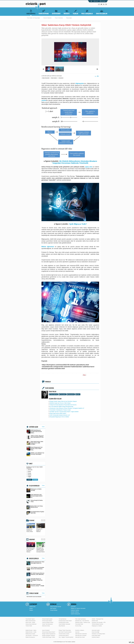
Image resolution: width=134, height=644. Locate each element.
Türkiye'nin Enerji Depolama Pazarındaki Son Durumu (63, 405)
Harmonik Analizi (96, 630)
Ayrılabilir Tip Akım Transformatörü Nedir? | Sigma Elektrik (64, 412)
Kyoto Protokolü (46, 630)
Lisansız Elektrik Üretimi (48, 622)
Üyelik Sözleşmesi (75, 614)
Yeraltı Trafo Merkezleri (47, 624)
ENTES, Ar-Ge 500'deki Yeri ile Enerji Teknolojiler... (35, 454)
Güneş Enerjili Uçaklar (47, 619)
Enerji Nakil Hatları (96, 635)
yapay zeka (89, 167)
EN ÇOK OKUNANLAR (34, 486)
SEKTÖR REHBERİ (56, 12)
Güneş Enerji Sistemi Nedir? (49, 632)
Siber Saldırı (54, 78)
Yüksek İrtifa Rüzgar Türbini (49, 637)
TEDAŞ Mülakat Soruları (97, 624)
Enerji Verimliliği (95, 632)
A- (95, 76)
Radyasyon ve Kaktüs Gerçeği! (34, 490)
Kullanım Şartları (75, 610)
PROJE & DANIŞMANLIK (87, 12)
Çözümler (73, 607)
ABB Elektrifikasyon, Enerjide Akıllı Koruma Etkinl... (34, 432)
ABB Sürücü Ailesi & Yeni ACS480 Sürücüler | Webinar (31, 549)
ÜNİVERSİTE (67, 12)
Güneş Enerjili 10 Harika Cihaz (35, 502)
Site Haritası (53, 608)
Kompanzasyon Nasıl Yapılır (65, 621)
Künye (31, 608)
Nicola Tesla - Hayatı (30, 622)
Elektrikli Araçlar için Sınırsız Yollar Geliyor (60, 403)
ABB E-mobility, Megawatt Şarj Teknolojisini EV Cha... (35, 437)
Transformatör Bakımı (64, 635)
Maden (30, 475)
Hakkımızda (32, 607)
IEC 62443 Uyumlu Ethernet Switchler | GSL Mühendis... (35, 575)
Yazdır (78, 394)
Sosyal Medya (54, 610)
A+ (98, 76)
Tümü (43, 427)
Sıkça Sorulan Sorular (56, 607)
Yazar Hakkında (54, 394)
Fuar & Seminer (59, 18)
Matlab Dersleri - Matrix (31, 630)
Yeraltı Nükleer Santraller (64, 624)
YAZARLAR (75, 12)
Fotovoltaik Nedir (79, 624)
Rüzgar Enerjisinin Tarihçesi (49, 635)
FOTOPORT (32, 521)
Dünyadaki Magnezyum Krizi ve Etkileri (59, 417)
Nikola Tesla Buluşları (31, 621)
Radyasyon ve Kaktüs (97, 626)
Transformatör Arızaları (64, 634)
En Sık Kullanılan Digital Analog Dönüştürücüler (61, 406)
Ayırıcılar (77, 632)
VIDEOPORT (32, 540)
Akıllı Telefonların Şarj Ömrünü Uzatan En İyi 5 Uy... (34, 496)
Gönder (29, 480)
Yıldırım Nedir (29, 626)
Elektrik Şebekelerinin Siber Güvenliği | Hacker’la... (35, 563)
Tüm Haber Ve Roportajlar (33, 18)
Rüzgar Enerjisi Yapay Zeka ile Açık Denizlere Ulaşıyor (63, 401)
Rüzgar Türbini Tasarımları (65, 630)
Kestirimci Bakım (96, 637)
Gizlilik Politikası (75, 612)
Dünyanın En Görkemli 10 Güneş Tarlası (31, 530)
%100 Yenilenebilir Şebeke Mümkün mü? (60, 415)
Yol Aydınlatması (63, 619)
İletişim (31, 610)
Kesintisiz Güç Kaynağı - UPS (99, 622)
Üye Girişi (103, 1)
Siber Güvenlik (46, 78)
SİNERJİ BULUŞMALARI (102, 12)
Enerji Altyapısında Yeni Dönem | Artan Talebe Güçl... (34, 449)
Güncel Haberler (47, 18)
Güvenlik (61, 78)
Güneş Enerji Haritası (47, 621)
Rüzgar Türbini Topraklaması (49, 634)
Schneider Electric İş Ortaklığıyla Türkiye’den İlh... (34, 580)
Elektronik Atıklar (46, 626)
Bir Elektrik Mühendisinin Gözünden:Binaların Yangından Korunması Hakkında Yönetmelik (75, 162)
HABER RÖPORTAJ (31, 12)
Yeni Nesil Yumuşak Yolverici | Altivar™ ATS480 (35, 586)
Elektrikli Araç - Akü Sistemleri (82, 621)
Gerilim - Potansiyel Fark (97, 619)
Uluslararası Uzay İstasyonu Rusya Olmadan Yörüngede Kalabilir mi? (67, 408)
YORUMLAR (48, 382)
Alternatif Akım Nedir (80, 637)
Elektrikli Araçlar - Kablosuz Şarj (83, 622)
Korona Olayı (78, 626)
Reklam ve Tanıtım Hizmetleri (78, 608)
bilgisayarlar (80, 83)
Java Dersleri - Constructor (32, 635)
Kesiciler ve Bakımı (80, 630)
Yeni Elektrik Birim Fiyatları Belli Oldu (35, 513)
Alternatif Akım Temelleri (81, 635)
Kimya (29, 473)
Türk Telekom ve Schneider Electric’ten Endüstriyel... (35, 569)
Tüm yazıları (63, 394)
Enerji (29, 471)
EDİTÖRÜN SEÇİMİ (34, 427)
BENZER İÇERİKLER (34, 559)
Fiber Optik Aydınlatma (80, 619)
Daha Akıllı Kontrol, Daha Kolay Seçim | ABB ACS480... (35, 443)
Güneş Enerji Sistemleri (31, 624)
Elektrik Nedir (95, 621)
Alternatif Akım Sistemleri (81, 634)
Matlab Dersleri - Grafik (31, 632)
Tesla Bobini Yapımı (30, 619)
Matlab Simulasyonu (30, 637)
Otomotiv (30, 470)
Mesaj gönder (71, 394)
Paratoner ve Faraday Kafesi (98, 634)
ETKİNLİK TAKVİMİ (34, 593)
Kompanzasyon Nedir (64, 622)
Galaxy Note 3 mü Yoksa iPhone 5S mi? (35, 507)
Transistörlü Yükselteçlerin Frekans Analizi (60, 410)
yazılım (44, 100)
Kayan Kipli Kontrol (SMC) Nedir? (58, 413)
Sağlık (29, 477)
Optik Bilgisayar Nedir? (78, 224)
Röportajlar (69, 18)
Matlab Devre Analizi (30, 634)
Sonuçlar (35, 480)
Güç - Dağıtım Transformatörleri (66, 637)
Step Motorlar (62, 626)
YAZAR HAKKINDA (49, 388)
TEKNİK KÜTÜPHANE (44, 12)
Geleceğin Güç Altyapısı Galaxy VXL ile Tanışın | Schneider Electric (41, 549)
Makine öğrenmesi (48, 247)
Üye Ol (97, 1)
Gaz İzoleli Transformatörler (65, 632)
